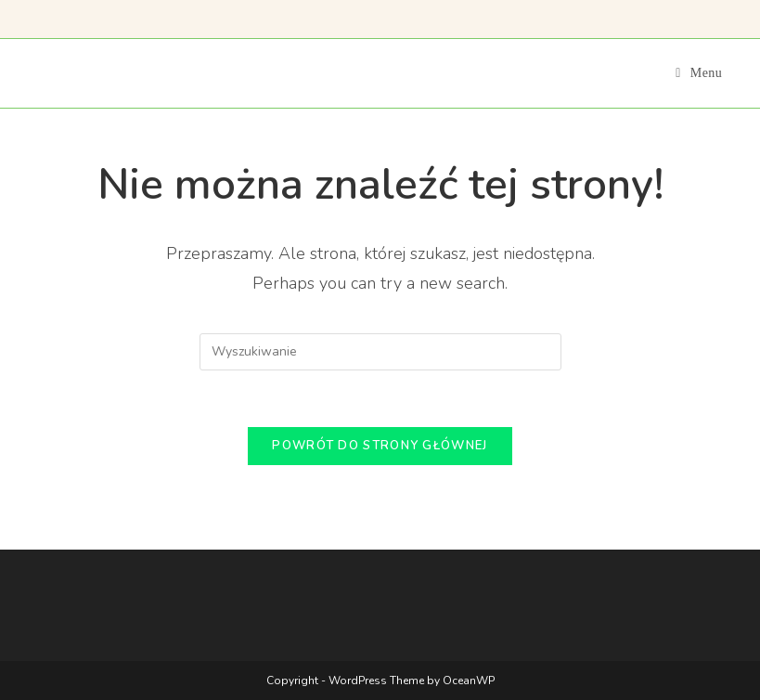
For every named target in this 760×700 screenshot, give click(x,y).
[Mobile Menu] (699, 73)
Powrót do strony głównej (380, 446)
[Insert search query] (380, 352)
